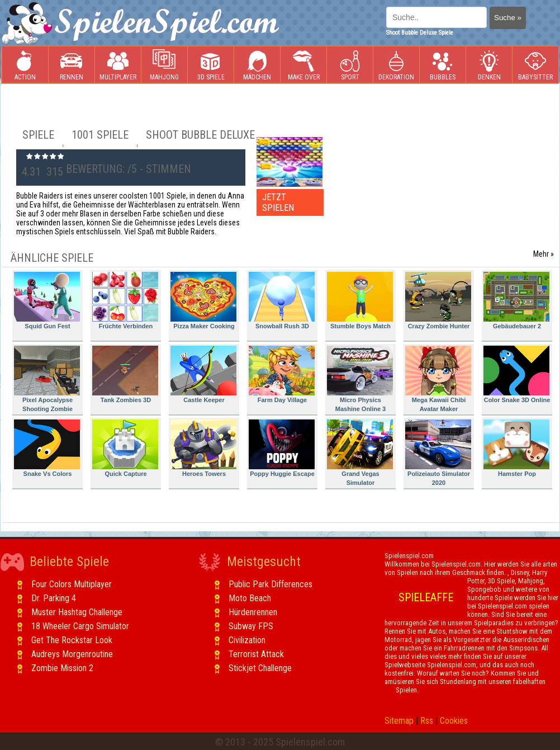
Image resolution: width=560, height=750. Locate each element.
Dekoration (396, 65)
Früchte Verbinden (125, 301)
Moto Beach (250, 598)
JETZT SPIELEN (278, 202)
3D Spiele (211, 65)
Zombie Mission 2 (62, 668)
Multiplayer (118, 65)
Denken (489, 65)
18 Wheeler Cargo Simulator (80, 626)
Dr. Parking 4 (54, 598)
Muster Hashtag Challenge (77, 612)
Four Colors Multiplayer (72, 584)
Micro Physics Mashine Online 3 (360, 379)
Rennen (72, 65)
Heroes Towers (203, 448)
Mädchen (257, 65)
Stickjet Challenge (260, 668)
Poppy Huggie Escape (282, 448)
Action (25, 65)
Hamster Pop (516, 448)
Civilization (247, 640)
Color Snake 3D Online (517, 374)
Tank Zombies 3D (125, 374)
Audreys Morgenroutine (72, 654)
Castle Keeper (203, 374)
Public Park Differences (270, 584)
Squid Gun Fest (47, 301)
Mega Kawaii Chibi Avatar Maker (438, 379)
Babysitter (535, 65)
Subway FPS (251, 626)
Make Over (304, 65)
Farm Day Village (282, 374)
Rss (427, 721)
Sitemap (399, 721)
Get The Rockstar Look (72, 640)
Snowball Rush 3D (282, 301)
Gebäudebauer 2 (516, 301)
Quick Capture (125, 448)
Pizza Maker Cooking (203, 301)
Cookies (454, 721)
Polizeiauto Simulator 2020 (438, 453)
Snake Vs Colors (47, 448)
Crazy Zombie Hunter (438, 301)
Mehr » (544, 254)
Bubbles (443, 65)
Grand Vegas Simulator (360, 453)
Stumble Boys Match (360, 301)
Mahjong (164, 65)
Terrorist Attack (256, 654)
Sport (350, 65)
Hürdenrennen (253, 612)
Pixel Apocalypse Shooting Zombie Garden (47, 381)
